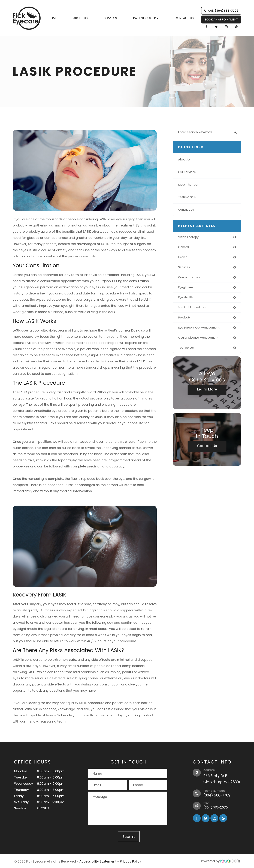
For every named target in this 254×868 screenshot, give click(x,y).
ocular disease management (201, 341)
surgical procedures (194, 310)
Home (53, 18)
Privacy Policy (131, 861)
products (185, 320)
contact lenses (190, 279)
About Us (80, 18)
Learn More (207, 393)
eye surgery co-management (202, 331)
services (185, 268)
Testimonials (188, 197)
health (183, 258)
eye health (186, 300)
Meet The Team (190, 185)
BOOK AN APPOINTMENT (221, 20)
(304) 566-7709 (217, 795)
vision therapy (190, 237)
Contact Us (184, 18)
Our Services (188, 172)
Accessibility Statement (98, 861)
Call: (221, 11)
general (184, 248)
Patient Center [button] (146, 18)
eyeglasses (187, 289)
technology (187, 352)
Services (110, 18)
